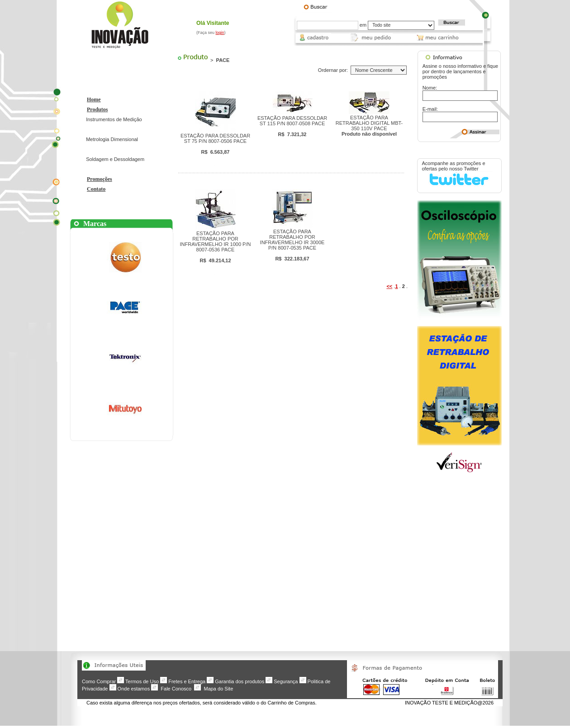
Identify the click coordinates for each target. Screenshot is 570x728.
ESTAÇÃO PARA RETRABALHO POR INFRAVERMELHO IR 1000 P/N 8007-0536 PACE (216, 247)
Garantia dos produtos (240, 681)
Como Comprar (99, 681)
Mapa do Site (218, 689)
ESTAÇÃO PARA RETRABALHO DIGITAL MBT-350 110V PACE (369, 126)
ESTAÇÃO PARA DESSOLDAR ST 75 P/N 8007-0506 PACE (215, 144)
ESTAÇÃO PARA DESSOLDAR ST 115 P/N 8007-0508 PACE (292, 126)
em (363, 25)
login (220, 33)
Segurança (286, 681)
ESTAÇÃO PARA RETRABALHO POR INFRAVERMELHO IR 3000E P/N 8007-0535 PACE (292, 245)
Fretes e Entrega (187, 681)
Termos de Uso (142, 681)
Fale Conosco (176, 689)
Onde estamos (134, 689)
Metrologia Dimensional (112, 139)
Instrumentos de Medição (114, 119)
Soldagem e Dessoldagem (115, 159)
